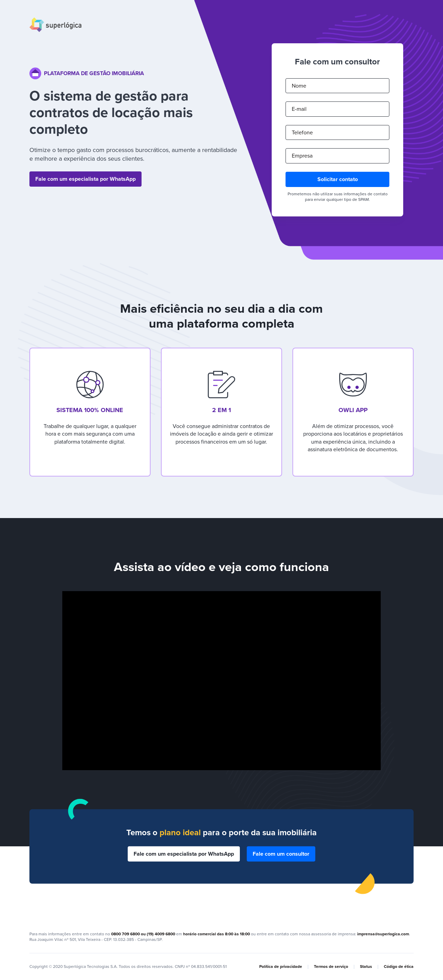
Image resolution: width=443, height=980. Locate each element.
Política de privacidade (281, 966)
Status (366, 966)
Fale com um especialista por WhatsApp (85, 179)
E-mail (299, 109)
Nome (299, 86)
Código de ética (399, 966)
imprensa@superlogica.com (383, 934)
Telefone (302, 133)
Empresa (302, 156)
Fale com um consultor (281, 854)
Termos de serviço (331, 966)
